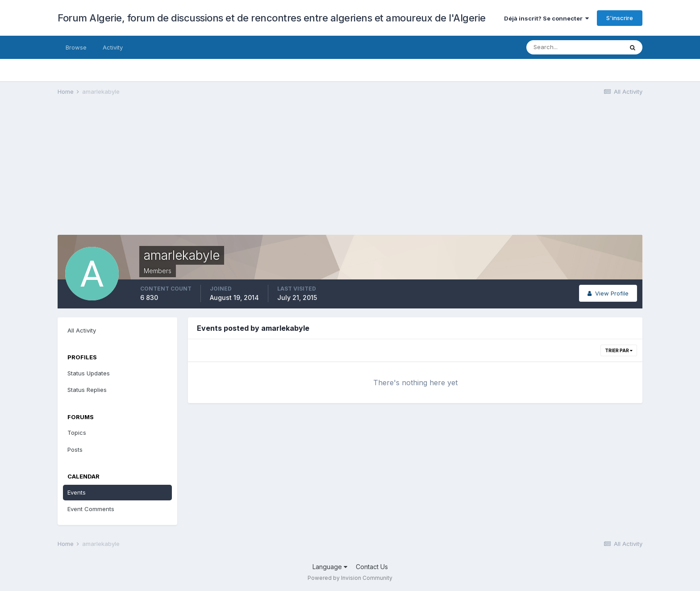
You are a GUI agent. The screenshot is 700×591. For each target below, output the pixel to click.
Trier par (619, 350)
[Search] (575, 47)
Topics (77, 433)
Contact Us (372, 567)
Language (330, 567)
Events (77, 492)
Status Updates (89, 373)
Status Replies (87, 390)
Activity (113, 47)
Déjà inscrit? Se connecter (546, 18)
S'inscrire (620, 18)
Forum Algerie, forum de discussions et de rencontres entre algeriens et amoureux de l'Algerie (272, 18)
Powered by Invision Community (350, 578)
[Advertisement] (220, 172)
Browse (76, 47)
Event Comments (91, 509)
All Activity (82, 330)
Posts (75, 449)
